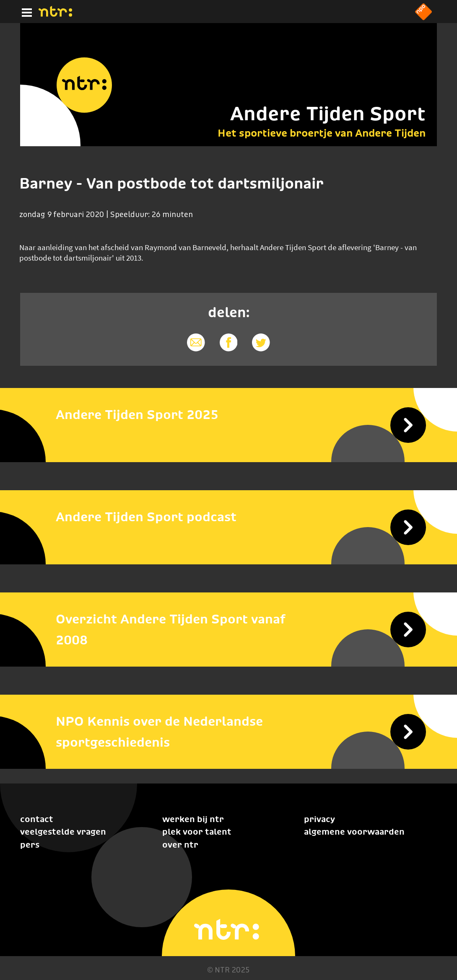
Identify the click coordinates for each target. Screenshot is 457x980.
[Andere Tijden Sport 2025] (228, 415)
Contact (37, 819)
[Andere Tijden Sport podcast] (228, 517)
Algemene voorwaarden (354, 832)
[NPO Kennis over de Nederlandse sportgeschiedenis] (228, 732)
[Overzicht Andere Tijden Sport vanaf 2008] (228, 630)
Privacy (319, 819)
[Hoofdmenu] (25, 11)
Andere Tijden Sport (328, 114)
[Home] (55, 14)
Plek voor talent (197, 832)
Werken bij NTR (193, 819)
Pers (30, 845)
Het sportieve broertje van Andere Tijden (322, 133)
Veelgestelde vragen (63, 832)
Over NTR (180, 845)
